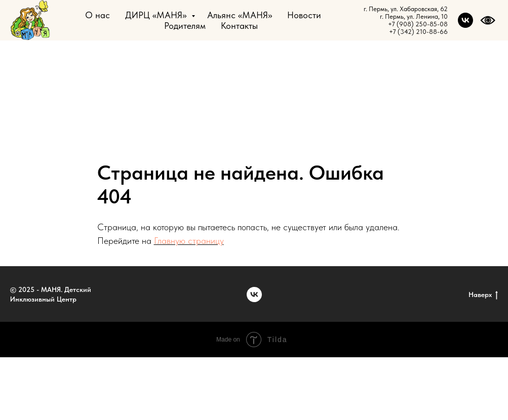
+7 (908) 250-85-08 (418, 24)
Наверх (483, 295)
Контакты (239, 26)
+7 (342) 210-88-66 (418, 32)
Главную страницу (189, 241)
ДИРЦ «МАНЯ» (157, 15)
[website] (488, 20)
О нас (97, 15)
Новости (304, 15)
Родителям (185, 26)
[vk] (465, 20)
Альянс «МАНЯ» (240, 15)
